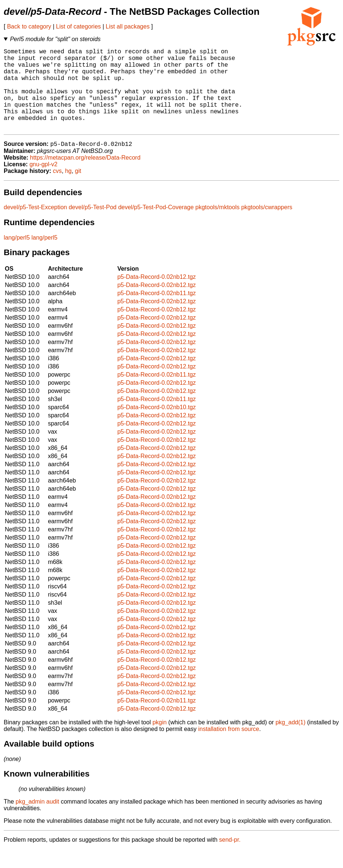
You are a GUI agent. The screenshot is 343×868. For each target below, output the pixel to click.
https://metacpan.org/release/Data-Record (85, 176)
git (78, 190)
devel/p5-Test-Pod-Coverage (156, 226)
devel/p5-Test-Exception (35, 226)
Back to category (29, 26)
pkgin (159, 741)
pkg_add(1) (291, 741)
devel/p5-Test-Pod (93, 226)
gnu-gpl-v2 (43, 183)
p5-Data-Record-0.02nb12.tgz (156, 296)
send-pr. (230, 859)
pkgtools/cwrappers (267, 226)
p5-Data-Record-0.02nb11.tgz (156, 312)
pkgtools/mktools (217, 226)
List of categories (78, 26)
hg (68, 190)
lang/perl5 (17, 256)
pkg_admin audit (37, 820)
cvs (57, 190)
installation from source (229, 748)
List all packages (128, 26)
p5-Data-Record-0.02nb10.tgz (156, 426)
